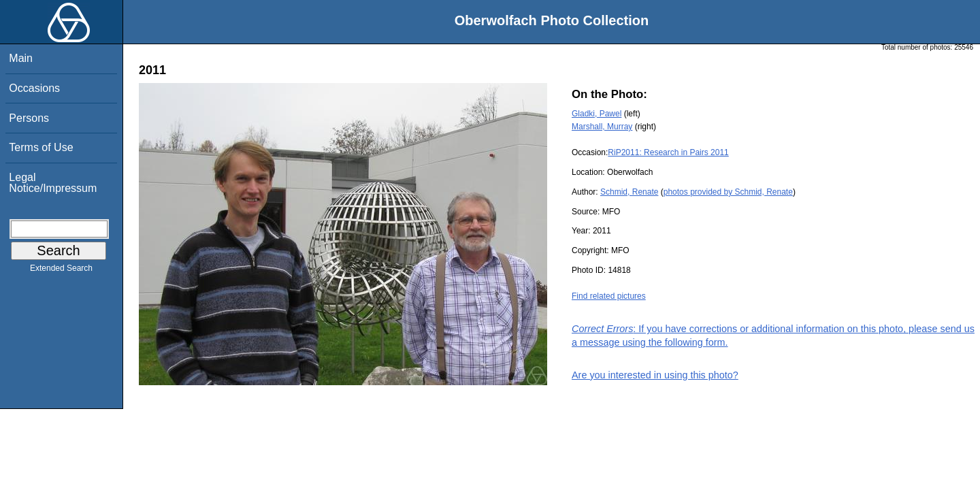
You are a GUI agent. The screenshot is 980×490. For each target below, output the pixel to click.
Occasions (34, 88)
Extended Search (61, 271)
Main (21, 58)
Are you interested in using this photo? (655, 375)
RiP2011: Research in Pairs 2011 (668, 152)
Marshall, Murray (602, 127)
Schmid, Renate (629, 192)
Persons (29, 118)
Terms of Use (41, 147)
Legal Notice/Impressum (53, 183)
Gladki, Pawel (597, 114)
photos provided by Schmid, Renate (728, 192)
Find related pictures (609, 296)
